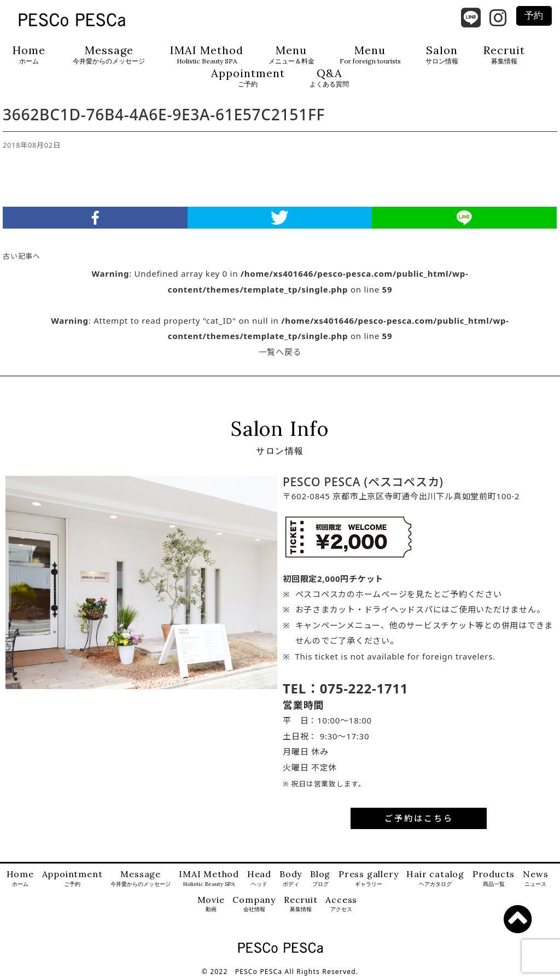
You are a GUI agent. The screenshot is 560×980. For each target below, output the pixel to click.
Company (254, 904)
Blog (320, 879)
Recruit (504, 55)
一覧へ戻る (280, 352)
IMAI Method (207, 55)
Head (259, 879)
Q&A (329, 78)
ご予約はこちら (419, 818)
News (535, 879)
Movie (211, 904)
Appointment (248, 78)
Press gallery (368, 879)
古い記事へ (22, 256)
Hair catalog (435, 879)
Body (291, 879)
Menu (291, 55)
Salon (442, 55)
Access (341, 904)
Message (109, 55)
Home (29, 55)
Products (494, 879)
